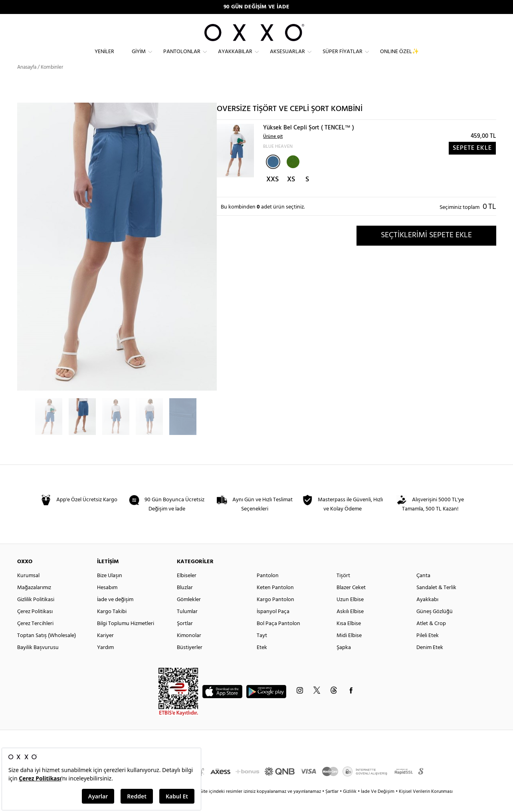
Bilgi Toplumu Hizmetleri (126, 638)
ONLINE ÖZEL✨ (399, 58)
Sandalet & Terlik (436, 602)
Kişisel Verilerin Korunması (426, 806)
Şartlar (333, 806)
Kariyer (105, 650)
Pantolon (268, 590)
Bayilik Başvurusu (38, 662)
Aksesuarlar (287, 58)
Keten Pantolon (275, 602)
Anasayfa (27, 82)
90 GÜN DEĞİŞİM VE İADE (256, 7)
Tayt (262, 650)
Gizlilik (350, 806)
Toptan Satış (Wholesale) (47, 650)
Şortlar (185, 638)
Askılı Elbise (350, 626)
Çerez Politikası (35, 626)
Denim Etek (430, 662)
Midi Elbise (349, 650)
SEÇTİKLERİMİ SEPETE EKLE (426, 250)
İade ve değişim (115, 614)
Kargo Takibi (112, 626)
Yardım (105, 662)
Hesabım (107, 602)
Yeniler (104, 58)
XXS (272, 194)
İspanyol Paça (273, 626)
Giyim (139, 58)
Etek (262, 662)
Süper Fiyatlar (343, 58)
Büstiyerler (190, 662)
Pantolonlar (182, 58)
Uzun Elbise (350, 614)
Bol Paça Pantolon (278, 638)
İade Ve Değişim (378, 806)
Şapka (344, 662)
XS (291, 194)
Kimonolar (189, 650)
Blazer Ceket (351, 602)
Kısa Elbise (349, 638)
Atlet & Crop (431, 638)
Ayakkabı (427, 614)
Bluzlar (185, 602)
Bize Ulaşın (110, 590)
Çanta (423, 590)
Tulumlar (187, 626)
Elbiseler (187, 590)
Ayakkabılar (235, 58)
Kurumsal (28, 590)
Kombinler (52, 82)
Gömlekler (189, 614)
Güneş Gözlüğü (435, 626)
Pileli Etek (428, 650)
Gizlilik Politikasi (36, 614)
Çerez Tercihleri (35, 638)
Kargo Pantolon (275, 614)
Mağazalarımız (34, 602)
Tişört (343, 590)
